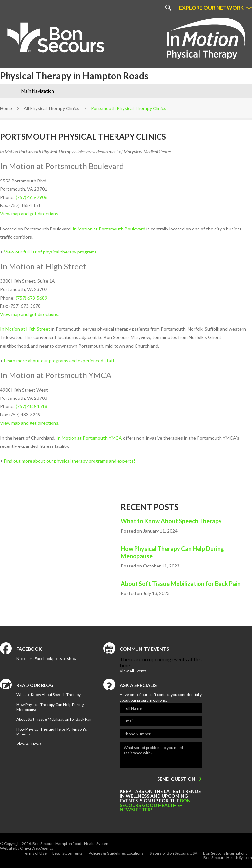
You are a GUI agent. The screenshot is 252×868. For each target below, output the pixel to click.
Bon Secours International (226, 853)
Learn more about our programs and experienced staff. (59, 361)
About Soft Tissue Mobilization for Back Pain (181, 584)
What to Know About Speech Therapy (171, 521)
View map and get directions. (30, 214)
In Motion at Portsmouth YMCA (89, 438)
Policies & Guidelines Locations (116, 853)
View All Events (133, 671)
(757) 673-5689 (31, 298)
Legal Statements (68, 853)
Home (6, 108)
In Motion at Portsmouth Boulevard (109, 229)
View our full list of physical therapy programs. (51, 252)
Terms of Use (35, 853)
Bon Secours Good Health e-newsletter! (155, 805)
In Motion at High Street (25, 329)
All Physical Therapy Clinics (52, 108)
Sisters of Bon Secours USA (173, 853)
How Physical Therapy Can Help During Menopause (172, 552)
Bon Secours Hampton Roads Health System (71, 844)
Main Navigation (38, 91)
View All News (29, 744)
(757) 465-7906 (31, 197)
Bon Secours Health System (228, 858)
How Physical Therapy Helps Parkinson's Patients (52, 732)
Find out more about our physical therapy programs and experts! (70, 461)
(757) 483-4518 (31, 406)
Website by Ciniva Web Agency (27, 848)
